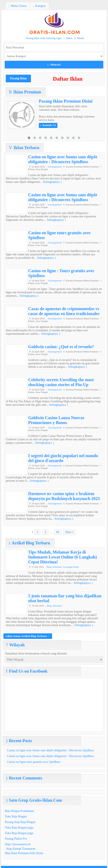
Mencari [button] (54, 65)
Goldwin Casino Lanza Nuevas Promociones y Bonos (56, 420)
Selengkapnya (52, 182)
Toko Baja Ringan (16, 816)
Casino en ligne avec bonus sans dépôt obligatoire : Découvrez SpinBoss (63, 159)
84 (58, 532)
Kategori (39, 6)
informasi (57, 567)
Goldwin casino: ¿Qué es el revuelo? (61, 347)
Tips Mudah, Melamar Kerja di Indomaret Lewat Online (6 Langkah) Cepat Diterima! (63, 557)
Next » (69, 532)
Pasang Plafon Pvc (16, 839)
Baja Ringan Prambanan (19, 811)
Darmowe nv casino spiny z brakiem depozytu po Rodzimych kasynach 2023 (64, 496)
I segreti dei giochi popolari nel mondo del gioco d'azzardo (63, 458)
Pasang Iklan (18, 78)
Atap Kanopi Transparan (21, 849)
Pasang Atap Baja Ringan (20, 822)
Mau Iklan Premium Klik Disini (24, 853)
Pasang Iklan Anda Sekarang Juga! (43, 38)
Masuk (79, 38)
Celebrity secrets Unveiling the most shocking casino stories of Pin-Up (61, 382)
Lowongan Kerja (71, 567)
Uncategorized (55, 167)
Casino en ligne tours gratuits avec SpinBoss (34, 762)
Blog (49, 567)
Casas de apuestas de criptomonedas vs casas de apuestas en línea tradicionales (64, 311)
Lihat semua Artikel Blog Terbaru (28, 636)
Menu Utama (18, 6)
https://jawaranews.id (18, 844)
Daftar (68, 38)
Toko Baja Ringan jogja (19, 828)
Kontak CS (48, 125)
